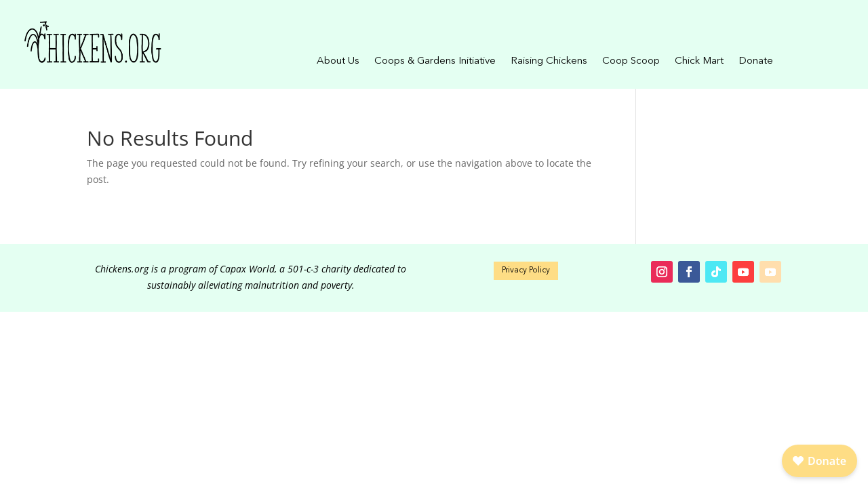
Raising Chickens (549, 62)
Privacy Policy (526, 270)
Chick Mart (699, 62)
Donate (756, 62)
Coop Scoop (631, 62)
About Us (338, 62)
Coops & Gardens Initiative (435, 62)
